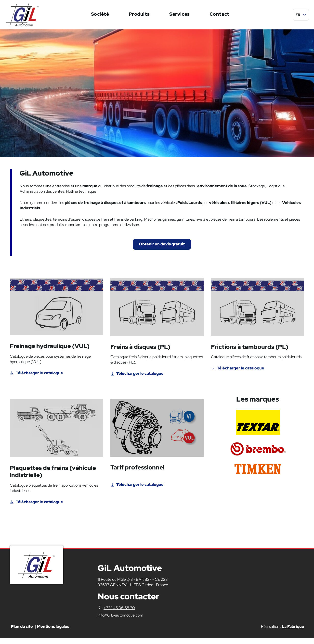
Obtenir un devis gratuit (162, 247)
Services (180, 14)
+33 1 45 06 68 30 (119, 613)
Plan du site (22, 632)
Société (100, 14)
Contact (219, 14)
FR (298, 15)
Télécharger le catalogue (39, 379)
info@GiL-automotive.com (120, 621)
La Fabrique (293, 632)
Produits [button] (139, 14)
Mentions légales (53, 632)
